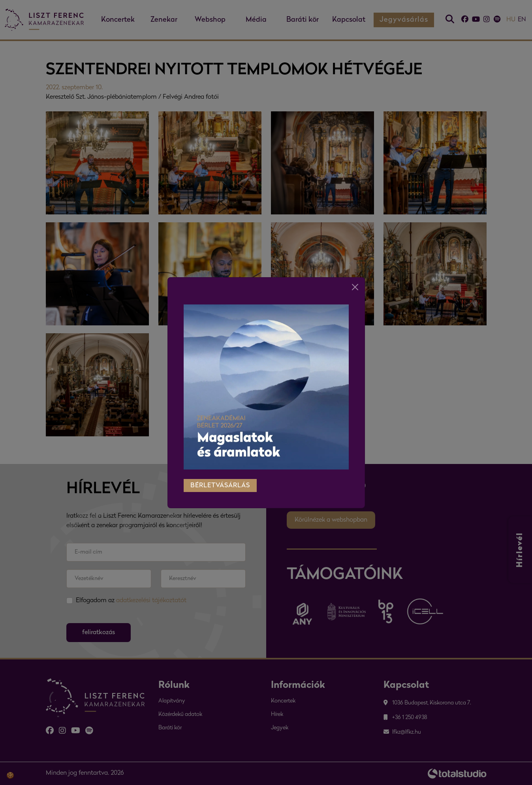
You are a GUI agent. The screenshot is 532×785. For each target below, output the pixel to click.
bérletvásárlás (220, 481)
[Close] (355, 282)
